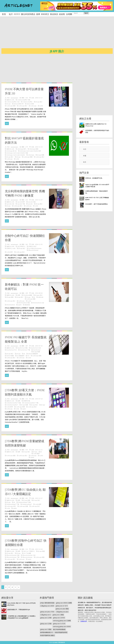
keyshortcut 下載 (25, 350)
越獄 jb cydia (11, 100)
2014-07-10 (39, 399)
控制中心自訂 (33, 246)
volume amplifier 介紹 (13, 102)
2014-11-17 (39, 98)
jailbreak (41, 297)
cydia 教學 (10, 407)
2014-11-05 (39, 244)
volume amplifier (28, 102)
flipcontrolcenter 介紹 (29, 555)
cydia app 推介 (23, 106)
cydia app (34, 106)
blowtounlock (11, 305)
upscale (30, 204)
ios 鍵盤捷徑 (21, 356)
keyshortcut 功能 (23, 348)
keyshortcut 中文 (12, 350)
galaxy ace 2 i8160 (59, 618)
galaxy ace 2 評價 (46, 618)
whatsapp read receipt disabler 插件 (31, 151)
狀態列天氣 (27, 401)
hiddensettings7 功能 (25, 502)
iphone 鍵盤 (10, 356)
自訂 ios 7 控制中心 (29, 551)
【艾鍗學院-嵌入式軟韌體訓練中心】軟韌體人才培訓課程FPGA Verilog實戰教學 (22, 617)
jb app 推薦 (41, 155)
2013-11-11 (39, 450)
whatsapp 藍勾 (22, 149)
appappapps (14, 98)
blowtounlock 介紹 (38, 303)
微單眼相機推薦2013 (47, 632)
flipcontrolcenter (34, 250)
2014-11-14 (39, 147)
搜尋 (86, 13)
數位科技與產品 (28, 14)
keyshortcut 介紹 (36, 348)
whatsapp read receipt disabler (16, 155)
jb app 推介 (39, 102)
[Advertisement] (58, 34)
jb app (9, 104)
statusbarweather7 (12, 405)
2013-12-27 (39, 498)
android (17, 14)
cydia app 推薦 (11, 106)
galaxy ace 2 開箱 (58, 615)
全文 (7, 123)
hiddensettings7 (27, 504)
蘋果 (38, 14)
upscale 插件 (21, 202)
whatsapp (31, 155)
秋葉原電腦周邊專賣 (61, 632)
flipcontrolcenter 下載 (13, 557)
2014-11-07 (39, 200)
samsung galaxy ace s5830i (62, 626)
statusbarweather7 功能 (14, 403)
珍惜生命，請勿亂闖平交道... (94, 178)
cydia (41, 106)
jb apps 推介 (39, 295)
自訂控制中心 (22, 246)
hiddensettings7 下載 (13, 504)
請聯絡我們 (84, 621)
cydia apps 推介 (11, 506)
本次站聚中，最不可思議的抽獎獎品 (96, 204)
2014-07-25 (39, 346)
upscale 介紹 (11, 204)
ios (29, 356)
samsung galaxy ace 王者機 (62, 621)
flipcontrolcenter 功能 (13, 555)
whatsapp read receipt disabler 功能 (17, 153)
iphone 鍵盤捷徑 (33, 354)
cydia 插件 (10, 252)
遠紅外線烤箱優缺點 (59, 629)
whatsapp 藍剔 (34, 149)
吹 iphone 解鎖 (28, 295)
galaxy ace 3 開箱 (46, 629)
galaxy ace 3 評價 (46, 624)
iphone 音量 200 (19, 104)
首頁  (5, 14)
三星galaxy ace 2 (46, 615)
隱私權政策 (62, 642)
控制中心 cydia (11, 248)
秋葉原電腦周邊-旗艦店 (47, 635)
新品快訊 (54, 14)
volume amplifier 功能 (24, 100)
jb (34, 297)
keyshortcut (37, 350)
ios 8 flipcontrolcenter (35, 248)
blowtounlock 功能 (24, 303)
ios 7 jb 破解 (27, 553)
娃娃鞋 (62, 14)
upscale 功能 (32, 202)
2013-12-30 (39, 549)
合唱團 (69, 14)
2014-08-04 (39, 293)
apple (20, 305)
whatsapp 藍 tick (12, 151)
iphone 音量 (30, 104)
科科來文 (45, 14)
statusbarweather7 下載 (31, 403)
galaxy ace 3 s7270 (59, 624)
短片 (11, 14)
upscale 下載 (21, 204)
